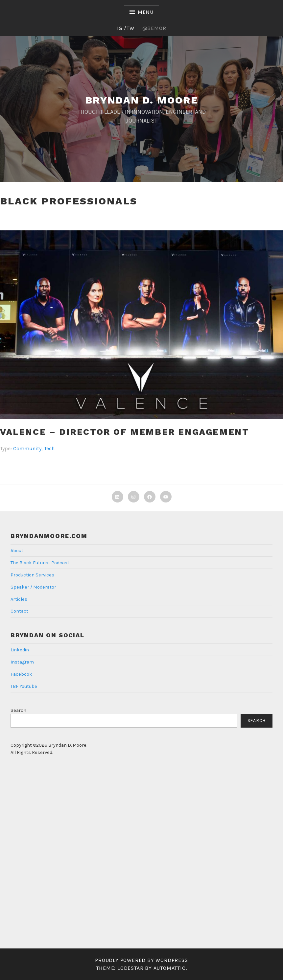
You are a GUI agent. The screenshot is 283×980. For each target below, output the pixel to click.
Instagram (22, 662)
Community (27, 448)
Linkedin (20, 650)
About (17, 551)
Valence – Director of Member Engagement (124, 432)
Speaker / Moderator (33, 587)
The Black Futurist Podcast (40, 563)
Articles (19, 599)
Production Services (32, 575)
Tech (49, 448)
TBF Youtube (24, 686)
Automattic (170, 968)
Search (18, 710)
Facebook (21, 674)
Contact (19, 611)
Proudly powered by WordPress (141, 960)
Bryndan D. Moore (141, 100)
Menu (146, 12)
